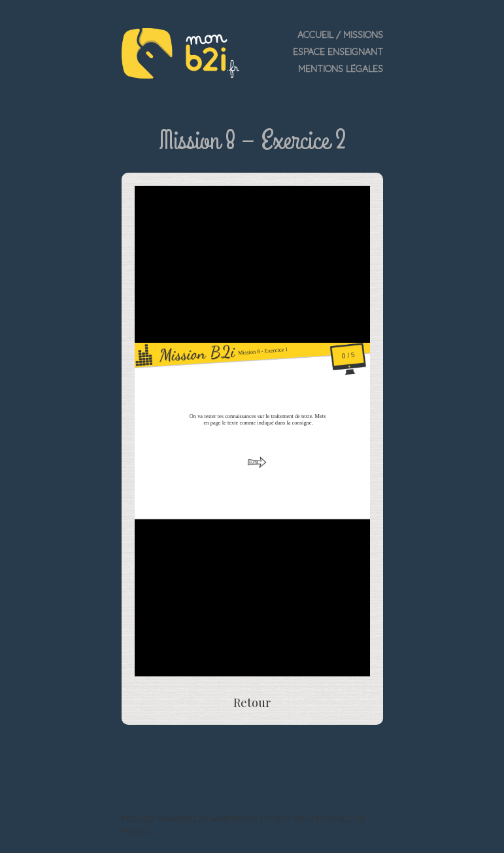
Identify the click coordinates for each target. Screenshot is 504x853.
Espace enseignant (338, 52)
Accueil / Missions (340, 35)
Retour (252, 703)
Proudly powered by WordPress (190, 819)
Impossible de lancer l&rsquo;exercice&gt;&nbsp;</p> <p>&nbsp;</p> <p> (252, 431)
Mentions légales (341, 69)
